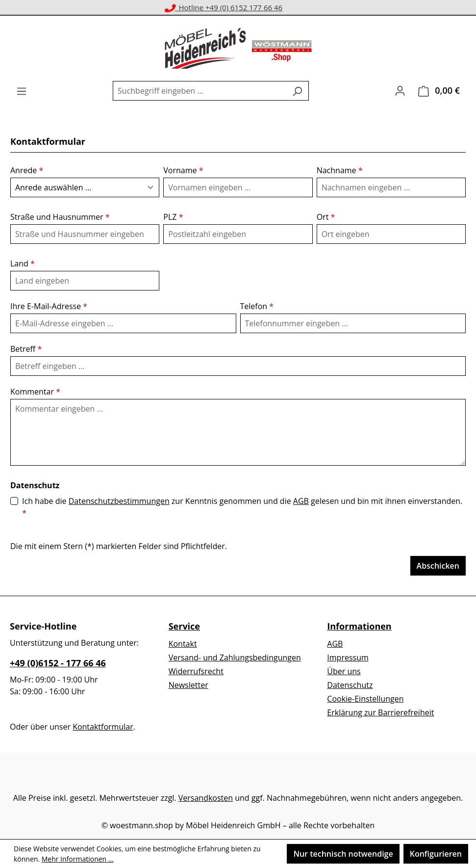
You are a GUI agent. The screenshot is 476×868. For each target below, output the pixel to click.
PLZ (173, 217)
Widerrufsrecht (196, 671)
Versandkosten (206, 798)
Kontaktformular (103, 727)
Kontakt (183, 644)
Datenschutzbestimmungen (119, 501)
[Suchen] (297, 91)
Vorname (183, 170)
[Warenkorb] (439, 91)
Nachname (340, 170)
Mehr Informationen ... (78, 859)
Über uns (344, 671)
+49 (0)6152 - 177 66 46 (58, 663)
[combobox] (200, 91)
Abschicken (438, 566)
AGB (301, 501)
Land (23, 263)
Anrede (27, 170)
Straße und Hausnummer (60, 217)
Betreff (26, 349)
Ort (326, 217)
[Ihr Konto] (400, 90)
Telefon (257, 306)
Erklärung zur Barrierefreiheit (380, 712)
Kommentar (35, 392)
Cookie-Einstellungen (365, 699)
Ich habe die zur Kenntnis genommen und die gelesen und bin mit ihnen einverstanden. (242, 507)
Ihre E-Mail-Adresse (49, 306)
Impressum (348, 658)
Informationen (359, 626)
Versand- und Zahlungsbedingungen (235, 658)
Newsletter (188, 685)
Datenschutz (350, 685)
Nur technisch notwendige (343, 854)
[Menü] (22, 91)
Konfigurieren (436, 854)
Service (184, 626)
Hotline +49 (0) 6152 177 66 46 (224, 7)
